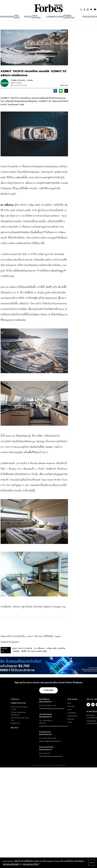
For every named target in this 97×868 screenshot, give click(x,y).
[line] (61, 91)
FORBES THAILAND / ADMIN (22, 80)
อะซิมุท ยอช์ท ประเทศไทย (56, 648)
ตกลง (92, 863)
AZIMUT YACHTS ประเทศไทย (22, 648)
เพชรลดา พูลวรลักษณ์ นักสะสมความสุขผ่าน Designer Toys (39, 607)
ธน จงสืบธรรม (40, 648)
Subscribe (49, 690)
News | (13, 83)
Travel (19, 83)
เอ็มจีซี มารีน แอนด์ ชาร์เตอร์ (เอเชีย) (34, 651)
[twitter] (66, 91)
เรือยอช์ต (16, 651)
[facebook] (55, 91)
